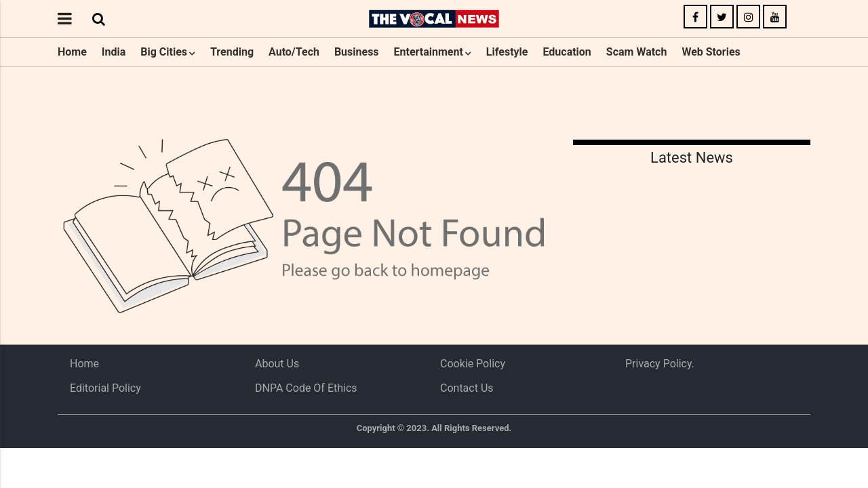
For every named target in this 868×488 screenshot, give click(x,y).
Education (567, 52)
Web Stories (711, 52)
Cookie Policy (473, 364)
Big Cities (164, 52)
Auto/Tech (294, 52)
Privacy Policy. (660, 364)
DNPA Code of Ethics (306, 388)
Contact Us (467, 388)
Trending (232, 52)
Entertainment (429, 52)
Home (72, 52)
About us (277, 364)
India (114, 52)
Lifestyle (507, 52)
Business (357, 52)
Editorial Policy (105, 388)
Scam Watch (637, 52)
